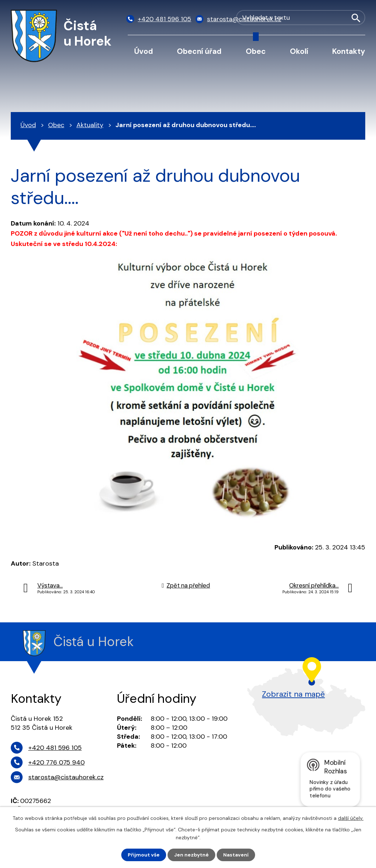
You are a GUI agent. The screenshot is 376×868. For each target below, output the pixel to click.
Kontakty (349, 51)
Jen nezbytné (191, 855)
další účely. (351, 818)
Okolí (299, 51)
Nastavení (236, 855)
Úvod (144, 51)
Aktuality (90, 125)
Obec (256, 51)
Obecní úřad (199, 51)
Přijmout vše (144, 855)
